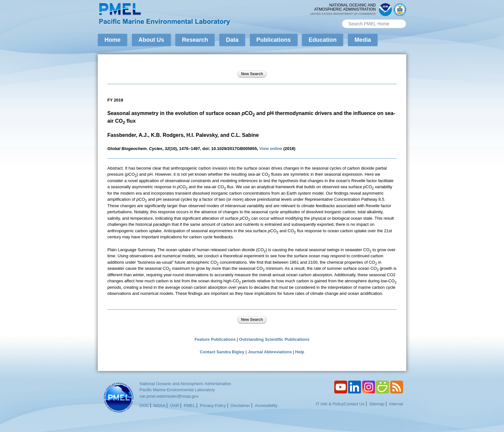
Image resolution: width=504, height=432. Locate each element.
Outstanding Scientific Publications (274, 339)
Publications (274, 40)
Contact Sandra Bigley (222, 352)
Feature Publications (215, 339)
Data (232, 40)
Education (323, 40)
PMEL (189, 406)
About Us (151, 40)
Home (113, 40)
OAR (175, 406)
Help (300, 352)
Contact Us (354, 404)
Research (195, 40)
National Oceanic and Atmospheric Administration (185, 384)
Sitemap (377, 404)
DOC (144, 406)
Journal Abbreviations (270, 352)
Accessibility (266, 406)
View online (271, 149)
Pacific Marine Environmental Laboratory (177, 390)
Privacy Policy (213, 406)
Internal (396, 404)
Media (363, 40)
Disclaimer (240, 406)
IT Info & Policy (330, 404)
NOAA (160, 406)
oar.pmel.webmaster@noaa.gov (169, 396)
